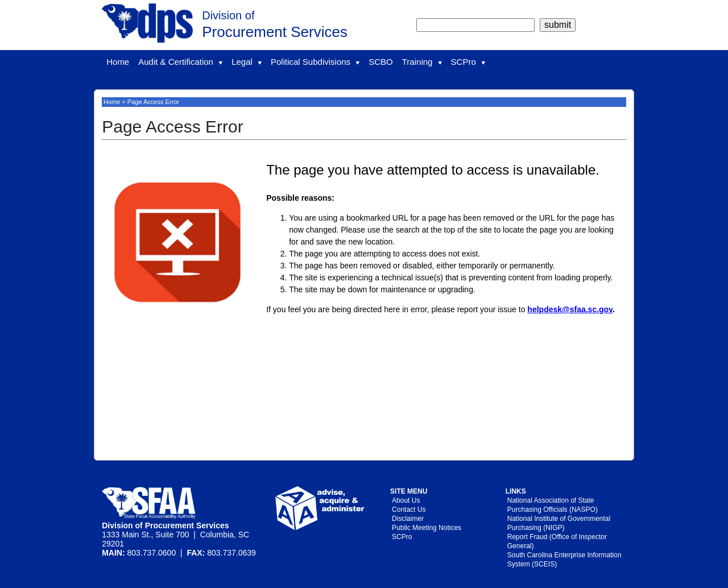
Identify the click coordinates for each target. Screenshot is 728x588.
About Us (406, 500)
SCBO (381, 62)
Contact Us (409, 510)
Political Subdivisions (315, 62)
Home (118, 62)
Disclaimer (408, 519)
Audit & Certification (180, 62)
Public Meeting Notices (427, 528)
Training (422, 62)
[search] (475, 25)
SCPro (468, 62)
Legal (247, 62)
